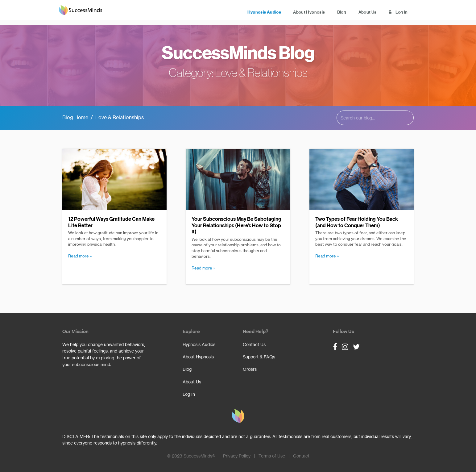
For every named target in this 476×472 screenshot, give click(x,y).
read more (79, 256)
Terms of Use (272, 456)
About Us (358, 13)
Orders (250, 369)
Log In (395, 13)
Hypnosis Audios (236, 13)
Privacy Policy (237, 456)
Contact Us (254, 345)
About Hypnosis (287, 13)
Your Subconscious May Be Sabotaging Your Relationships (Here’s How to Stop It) (236, 226)
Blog (326, 13)
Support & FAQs (259, 357)
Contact (301, 456)
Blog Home (75, 117)
